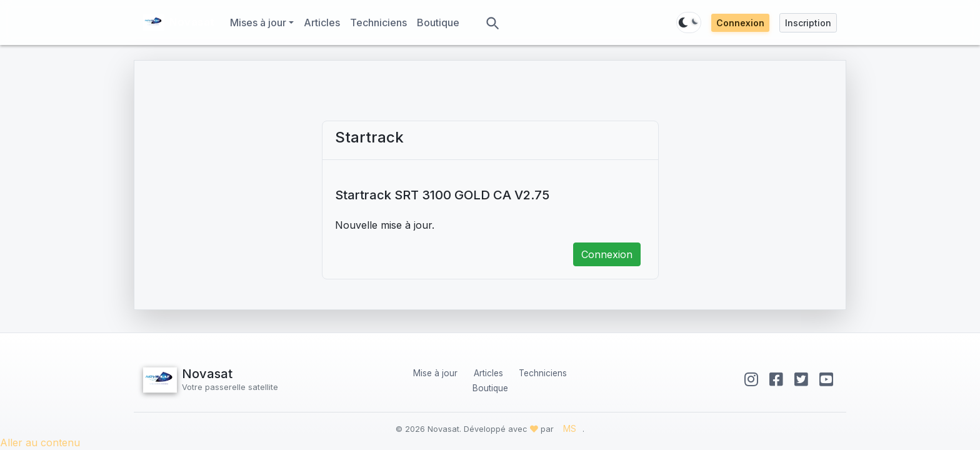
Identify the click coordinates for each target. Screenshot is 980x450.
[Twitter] (803, 379)
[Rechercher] (492, 22)
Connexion (740, 23)
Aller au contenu (40, 442)
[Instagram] (753, 379)
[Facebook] (778, 379)
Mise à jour (435, 373)
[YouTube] (826, 379)
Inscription (808, 23)
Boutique (441, 22)
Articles (324, 22)
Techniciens (381, 22)
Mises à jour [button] (258, 22)
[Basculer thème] (689, 22)
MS (570, 429)
